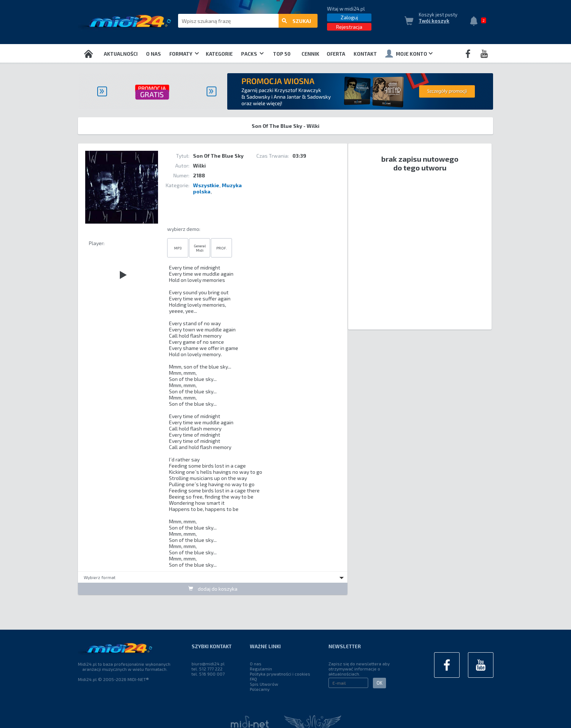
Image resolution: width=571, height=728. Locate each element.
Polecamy (260, 689)
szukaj (296, 21)
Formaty (184, 54)
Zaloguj (349, 17)
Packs (252, 54)
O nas (153, 54)
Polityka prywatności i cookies (280, 674)
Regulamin (261, 669)
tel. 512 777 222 (207, 669)
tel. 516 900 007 (208, 674)
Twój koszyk (434, 21)
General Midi (200, 248)
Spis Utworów (264, 684)
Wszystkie (206, 185)
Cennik (310, 54)
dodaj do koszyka (213, 589)
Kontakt (365, 54)
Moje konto (409, 54)
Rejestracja (349, 27)
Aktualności (121, 54)
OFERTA (336, 54)
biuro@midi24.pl (208, 664)
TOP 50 (282, 54)
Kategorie (219, 54)
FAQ (253, 679)
